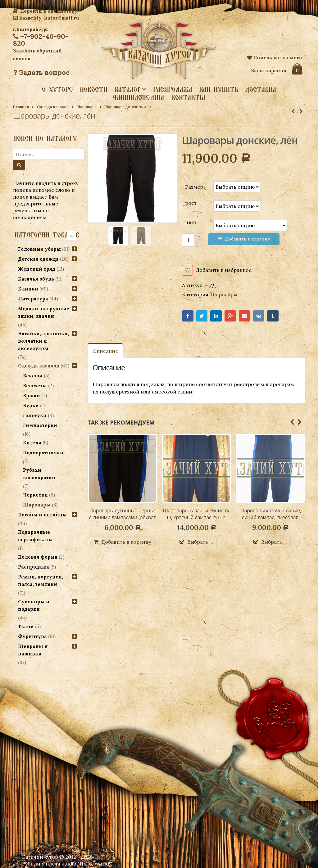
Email (245, 316)
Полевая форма (38, 557)
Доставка (261, 89)
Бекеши (33, 376)
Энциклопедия (139, 97)
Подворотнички (43, 453)
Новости (94, 89)
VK (259, 316)
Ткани (26, 626)
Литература (33, 299)
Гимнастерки (40, 425)
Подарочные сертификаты (35, 536)
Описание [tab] (105, 351)
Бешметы (35, 386)
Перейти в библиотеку (45, 11)
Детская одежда (38, 259)
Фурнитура (32, 636)
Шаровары (86, 107)
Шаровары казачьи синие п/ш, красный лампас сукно (196, 514)
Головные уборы (39, 249)
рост (191, 203)
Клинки (28, 289)
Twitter (202, 316)
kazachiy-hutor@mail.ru (46, 18)
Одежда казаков (53, 107)
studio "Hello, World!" (87, 864)
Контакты (188, 97)
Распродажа (173, 89)
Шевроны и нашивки (33, 650)
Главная (21, 107)
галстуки (35, 415)
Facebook (188, 316)
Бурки (31, 405)
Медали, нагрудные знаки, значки (44, 312)
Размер (194, 187)
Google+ (230, 316)
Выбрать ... (200, 542)
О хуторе (57, 89)
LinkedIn (216, 316)
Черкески (35, 495)
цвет (191, 222)
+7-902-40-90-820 (41, 40)
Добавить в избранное (224, 270)
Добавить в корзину (126, 542)
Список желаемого (275, 58)
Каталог (127, 89)
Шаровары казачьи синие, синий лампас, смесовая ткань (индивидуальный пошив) (270, 521)
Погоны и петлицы (42, 515)
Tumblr (273, 316)
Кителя (32, 443)
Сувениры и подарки (34, 605)
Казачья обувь (36, 279)
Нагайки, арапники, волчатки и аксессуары (43, 341)
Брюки (32, 396)
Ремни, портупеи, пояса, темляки (41, 580)
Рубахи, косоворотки (39, 474)
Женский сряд (37, 269)
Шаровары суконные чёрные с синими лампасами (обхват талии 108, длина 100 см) (122, 517)
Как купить (219, 89)
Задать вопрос (41, 72)
